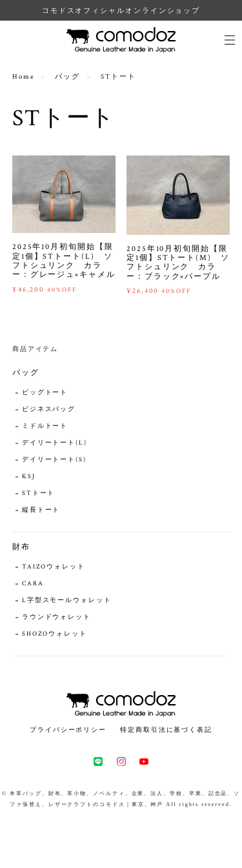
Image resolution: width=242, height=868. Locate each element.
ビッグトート (45, 393)
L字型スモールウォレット (67, 601)
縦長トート (41, 510)
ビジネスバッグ (49, 409)
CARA (33, 584)
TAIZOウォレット (54, 567)
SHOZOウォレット (55, 634)
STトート (39, 493)
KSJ (29, 477)
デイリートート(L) (55, 443)
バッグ (67, 77)
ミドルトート (45, 426)
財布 (21, 547)
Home (24, 77)
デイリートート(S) (54, 460)
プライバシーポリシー (68, 730)
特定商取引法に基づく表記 (166, 730)
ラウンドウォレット (56, 617)
